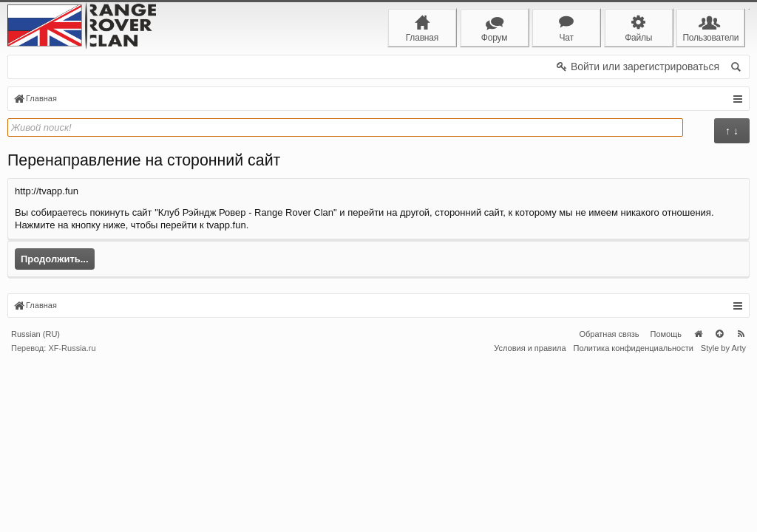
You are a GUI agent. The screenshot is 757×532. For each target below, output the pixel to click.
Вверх (719, 505)
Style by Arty (723, 519)
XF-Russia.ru (72, 519)
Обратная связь (609, 505)
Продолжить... (55, 259)
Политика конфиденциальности (634, 519)
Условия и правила (530, 519)
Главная (698, 505)
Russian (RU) (35, 505)
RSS (741, 505)
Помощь (666, 505)
